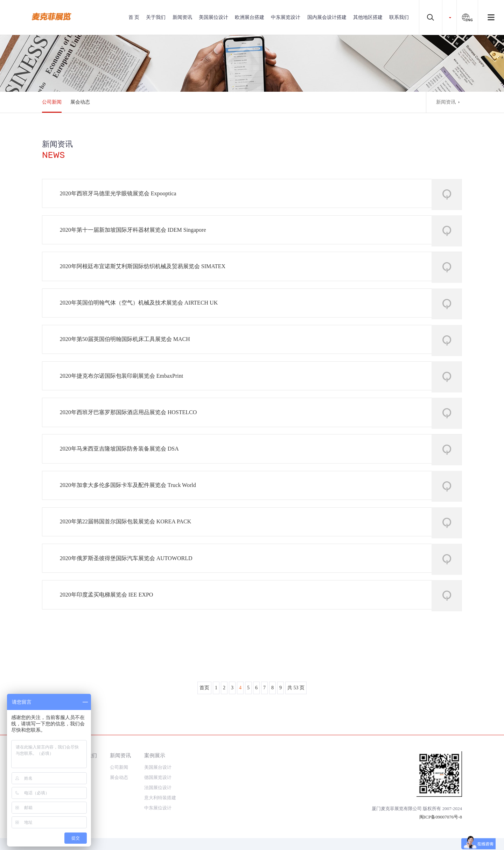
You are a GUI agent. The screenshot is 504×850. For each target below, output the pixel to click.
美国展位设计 (213, 17)
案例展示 (155, 755)
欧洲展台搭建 (250, 17)
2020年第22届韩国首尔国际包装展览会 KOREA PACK (128, 547)
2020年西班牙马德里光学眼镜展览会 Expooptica (120, 194)
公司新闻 (52, 102)
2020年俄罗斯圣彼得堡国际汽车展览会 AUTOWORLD (128, 587)
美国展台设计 (158, 767)
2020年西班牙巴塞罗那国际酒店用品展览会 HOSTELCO (131, 430)
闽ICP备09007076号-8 (441, 817)
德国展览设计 (158, 777)
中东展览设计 (286, 17)
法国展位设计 (158, 788)
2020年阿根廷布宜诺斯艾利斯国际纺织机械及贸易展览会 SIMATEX (145, 273)
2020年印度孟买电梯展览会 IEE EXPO (109, 626)
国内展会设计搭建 (327, 17)
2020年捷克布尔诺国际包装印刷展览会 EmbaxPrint (124, 391)
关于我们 (156, 17)
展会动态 (80, 102)
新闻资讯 (182, 17)
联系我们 (399, 17)
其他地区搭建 (368, 17)
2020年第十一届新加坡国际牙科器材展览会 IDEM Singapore (135, 234)
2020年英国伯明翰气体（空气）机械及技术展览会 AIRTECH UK (141, 312)
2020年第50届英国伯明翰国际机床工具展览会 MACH (127, 351)
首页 (204, 721)
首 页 (134, 17)
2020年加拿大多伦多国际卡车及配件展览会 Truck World (130, 508)
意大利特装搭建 (160, 798)
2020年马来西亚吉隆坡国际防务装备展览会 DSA (121, 469)
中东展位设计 (158, 808)
